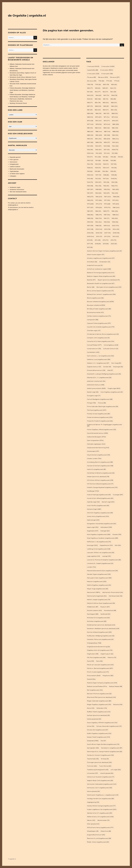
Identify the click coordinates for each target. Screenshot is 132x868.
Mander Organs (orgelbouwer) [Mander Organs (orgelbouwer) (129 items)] (99, 574)
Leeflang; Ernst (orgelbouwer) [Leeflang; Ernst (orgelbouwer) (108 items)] (99, 549)
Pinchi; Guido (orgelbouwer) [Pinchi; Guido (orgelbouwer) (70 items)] (98, 672)
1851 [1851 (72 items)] (106, 99)
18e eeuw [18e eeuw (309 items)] (103, 77)
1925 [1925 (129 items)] (98, 164)
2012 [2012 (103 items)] (116, 236)
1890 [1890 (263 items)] (99, 135)
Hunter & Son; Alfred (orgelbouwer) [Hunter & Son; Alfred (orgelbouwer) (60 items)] (100, 498)
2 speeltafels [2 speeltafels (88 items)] (93, 70)
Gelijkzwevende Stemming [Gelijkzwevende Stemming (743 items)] (98, 448)
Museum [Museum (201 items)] (105, 607)
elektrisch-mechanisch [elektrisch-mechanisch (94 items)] (96, 381)
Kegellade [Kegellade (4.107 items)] (93, 531)
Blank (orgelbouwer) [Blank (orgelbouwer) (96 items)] (95, 298)
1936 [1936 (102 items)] (90, 175)
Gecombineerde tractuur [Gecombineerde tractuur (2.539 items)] (97, 433)
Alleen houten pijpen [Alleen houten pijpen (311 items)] (96, 254)
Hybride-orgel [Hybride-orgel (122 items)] (93, 502)
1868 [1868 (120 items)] (115, 113)
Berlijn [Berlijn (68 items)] (91, 287)
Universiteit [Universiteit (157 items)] (93, 773)
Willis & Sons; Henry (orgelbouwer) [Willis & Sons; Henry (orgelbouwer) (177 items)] (100, 827)
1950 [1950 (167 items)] (98, 182)
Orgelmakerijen (14, 171)
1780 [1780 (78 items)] (90, 84)
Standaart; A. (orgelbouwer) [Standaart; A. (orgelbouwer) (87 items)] (112, 748)
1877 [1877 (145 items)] (90, 124)
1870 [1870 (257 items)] (98, 117)
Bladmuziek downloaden (17, 169)
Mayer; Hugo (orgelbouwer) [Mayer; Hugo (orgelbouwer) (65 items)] (98, 589)
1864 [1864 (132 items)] (114, 110)
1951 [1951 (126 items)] (106, 182)
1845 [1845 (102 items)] (90, 95)
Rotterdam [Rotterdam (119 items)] (102, 708)
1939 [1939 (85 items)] (114, 175)
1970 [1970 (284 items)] (99, 200)
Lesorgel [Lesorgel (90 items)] (106, 556)
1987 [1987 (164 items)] (107, 215)
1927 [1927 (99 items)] (114, 164)
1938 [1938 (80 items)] (106, 175)
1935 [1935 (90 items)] (113, 171)
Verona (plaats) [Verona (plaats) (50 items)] (93, 791)
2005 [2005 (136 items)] (90, 233)
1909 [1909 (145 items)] (90, 153)
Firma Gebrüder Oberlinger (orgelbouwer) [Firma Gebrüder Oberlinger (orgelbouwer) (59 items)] (103, 406)
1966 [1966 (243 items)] (99, 197)
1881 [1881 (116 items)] (90, 128)
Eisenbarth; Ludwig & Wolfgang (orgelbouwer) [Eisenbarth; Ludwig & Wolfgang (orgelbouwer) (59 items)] (104, 374)
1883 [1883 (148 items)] (106, 128)
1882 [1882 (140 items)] (98, 128)
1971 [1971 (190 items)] (107, 200)
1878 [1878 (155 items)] (99, 124)
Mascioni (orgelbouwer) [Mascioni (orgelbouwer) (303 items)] (97, 581)
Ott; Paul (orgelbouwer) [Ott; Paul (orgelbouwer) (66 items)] (96, 657)
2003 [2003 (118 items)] (107, 229)
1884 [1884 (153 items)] (115, 128)
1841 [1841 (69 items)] (90, 92)
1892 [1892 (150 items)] (115, 135)
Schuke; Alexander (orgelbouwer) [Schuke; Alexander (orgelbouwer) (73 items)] (109, 726)
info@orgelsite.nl (13, 205)
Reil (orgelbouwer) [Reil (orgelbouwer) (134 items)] (95, 690)
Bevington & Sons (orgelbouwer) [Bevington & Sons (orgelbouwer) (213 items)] (109, 287)
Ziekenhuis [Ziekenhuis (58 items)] (106, 831)
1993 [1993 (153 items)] (90, 222)
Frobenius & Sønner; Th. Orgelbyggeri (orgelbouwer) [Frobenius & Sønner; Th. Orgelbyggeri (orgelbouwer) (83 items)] (105, 425)
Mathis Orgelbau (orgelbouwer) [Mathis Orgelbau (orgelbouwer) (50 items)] (99, 585)
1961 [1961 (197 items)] (90, 193)
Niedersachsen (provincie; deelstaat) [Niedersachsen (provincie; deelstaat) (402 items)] (101, 625)
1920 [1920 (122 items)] (90, 160)
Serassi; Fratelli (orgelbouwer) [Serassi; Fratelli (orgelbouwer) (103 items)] (98, 737)
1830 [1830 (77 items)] (90, 88)
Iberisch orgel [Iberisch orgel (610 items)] (108, 502)
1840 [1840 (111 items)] (113, 88)
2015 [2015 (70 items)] (105, 240)
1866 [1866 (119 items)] (98, 113)
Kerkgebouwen (14, 164)
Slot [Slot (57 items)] (103, 741)
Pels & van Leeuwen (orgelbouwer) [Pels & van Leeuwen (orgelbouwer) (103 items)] (100, 665)
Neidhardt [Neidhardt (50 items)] (105, 614)
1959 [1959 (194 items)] (107, 189)
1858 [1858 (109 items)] (98, 106)
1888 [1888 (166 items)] (116, 131)
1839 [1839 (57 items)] (105, 88)
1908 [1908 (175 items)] (115, 150)
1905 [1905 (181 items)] (90, 150)
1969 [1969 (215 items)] (90, 200)
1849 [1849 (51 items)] (90, 99)
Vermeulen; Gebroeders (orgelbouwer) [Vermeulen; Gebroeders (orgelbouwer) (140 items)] (102, 784)
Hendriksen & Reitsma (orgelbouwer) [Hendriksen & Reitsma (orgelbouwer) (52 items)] (101, 473)
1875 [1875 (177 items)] (107, 121)
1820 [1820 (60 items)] (114, 84)
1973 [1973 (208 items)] (90, 204)
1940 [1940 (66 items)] (90, 179)
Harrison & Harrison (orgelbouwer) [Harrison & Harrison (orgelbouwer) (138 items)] (100, 466)
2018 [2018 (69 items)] (98, 244)
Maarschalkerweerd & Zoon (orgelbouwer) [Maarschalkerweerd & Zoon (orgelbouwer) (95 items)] (102, 571)
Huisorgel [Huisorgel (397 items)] (118, 495)
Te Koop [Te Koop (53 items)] (105, 759)
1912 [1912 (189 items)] (115, 153)
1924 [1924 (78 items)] (90, 164)
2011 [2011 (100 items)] (107, 236)
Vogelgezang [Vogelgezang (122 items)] (93, 802)
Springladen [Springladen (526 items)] (93, 748)
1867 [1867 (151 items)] (106, 113)
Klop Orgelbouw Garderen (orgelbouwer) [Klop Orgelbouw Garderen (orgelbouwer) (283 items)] (103, 538)
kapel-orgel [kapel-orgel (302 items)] (93, 527)
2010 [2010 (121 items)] (99, 236)
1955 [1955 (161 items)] (106, 186)
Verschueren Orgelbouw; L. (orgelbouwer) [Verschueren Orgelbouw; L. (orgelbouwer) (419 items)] (103, 795)
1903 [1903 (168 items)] (107, 146)
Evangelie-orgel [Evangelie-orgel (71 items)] (94, 396)
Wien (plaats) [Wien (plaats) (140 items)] (93, 824)
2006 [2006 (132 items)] (99, 233)
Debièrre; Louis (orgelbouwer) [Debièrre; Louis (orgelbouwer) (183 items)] (99, 359)
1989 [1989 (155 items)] (90, 218)
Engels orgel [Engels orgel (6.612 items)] (114, 388)
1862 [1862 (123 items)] (98, 110)
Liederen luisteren (15, 167)
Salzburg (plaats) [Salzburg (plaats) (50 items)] (94, 719)
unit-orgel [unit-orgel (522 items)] (116, 770)
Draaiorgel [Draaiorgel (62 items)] (118, 367)
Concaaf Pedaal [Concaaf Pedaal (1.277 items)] (94, 345)
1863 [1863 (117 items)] (106, 110)
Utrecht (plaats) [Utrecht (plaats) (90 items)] (107, 773)
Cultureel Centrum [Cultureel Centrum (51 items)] (111, 349)
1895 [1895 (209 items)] (107, 139)
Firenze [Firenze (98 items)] (102, 403)
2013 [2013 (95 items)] (90, 240)
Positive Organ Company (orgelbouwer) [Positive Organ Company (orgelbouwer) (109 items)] (102, 683)
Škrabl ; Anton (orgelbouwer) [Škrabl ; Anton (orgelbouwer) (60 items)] (98, 842)
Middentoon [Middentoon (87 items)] (93, 607)
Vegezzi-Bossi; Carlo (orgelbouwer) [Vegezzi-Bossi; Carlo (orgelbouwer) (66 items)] (100, 780)
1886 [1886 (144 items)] (99, 131)
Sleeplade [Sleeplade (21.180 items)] (93, 741)
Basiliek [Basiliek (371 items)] (91, 280)
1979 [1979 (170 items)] (107, 207)
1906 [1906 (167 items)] (98, 150)
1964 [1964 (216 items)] (115, 193)
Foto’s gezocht (14, 160)
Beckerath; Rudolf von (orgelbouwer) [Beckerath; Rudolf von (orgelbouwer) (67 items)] (101, 283)
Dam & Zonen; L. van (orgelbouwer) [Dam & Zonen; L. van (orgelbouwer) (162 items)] (100, 356)
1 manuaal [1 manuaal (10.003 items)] (93, 66)
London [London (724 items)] (91, 567)
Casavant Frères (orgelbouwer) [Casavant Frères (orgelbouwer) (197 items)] (99, 323)
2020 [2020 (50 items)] (114, 244)
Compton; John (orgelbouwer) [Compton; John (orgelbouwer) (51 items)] (98, 338)
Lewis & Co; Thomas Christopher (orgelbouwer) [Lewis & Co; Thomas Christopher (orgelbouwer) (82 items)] (104, 560)
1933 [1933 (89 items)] (97, 171)
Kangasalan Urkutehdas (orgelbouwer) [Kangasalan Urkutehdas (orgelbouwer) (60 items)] (102, 524)
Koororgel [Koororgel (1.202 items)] (92, 545)
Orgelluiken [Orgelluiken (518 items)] (93, 654)
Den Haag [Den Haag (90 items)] (116, 363)
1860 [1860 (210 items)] (114, 106)
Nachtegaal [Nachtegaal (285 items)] (93, 614)
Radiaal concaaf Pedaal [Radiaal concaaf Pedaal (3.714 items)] (97, 686)
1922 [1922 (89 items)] (105, 160)
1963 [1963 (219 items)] (106, 193)
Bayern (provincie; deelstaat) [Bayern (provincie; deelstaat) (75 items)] (109, 280)
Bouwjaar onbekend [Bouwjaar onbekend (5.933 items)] (96, 305)
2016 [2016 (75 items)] (113, 240)
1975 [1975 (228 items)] (107, 204)
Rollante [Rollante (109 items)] (118, 704)
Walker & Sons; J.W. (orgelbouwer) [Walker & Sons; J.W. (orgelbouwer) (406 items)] (100, 817)
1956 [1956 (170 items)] (114, 186)
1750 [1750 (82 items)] (101, 81)
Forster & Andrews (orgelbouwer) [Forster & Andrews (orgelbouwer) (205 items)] (100, 417)
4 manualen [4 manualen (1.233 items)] (93, 74)
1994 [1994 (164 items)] (98, 222)
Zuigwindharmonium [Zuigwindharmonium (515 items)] (96, 835)
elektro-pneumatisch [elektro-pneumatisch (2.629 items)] (96, 388)
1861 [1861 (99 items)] (90, 110)
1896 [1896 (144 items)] (115, 139)
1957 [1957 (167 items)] (90, 189)
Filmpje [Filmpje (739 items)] (91, 403)
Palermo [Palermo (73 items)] (112, 657)
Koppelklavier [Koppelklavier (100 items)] (106, 545)
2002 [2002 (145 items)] (99, 229)
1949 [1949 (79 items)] (90, 182)
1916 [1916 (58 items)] (113, 157)
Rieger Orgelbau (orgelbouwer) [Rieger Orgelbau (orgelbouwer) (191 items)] (99, 704)
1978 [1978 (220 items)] (99, 207)
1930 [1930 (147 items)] (106, 168)
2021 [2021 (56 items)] (90, 247)
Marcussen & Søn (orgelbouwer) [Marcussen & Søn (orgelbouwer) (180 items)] (99, 578)
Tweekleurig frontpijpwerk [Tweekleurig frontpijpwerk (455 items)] (98, 770)
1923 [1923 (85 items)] (113, 160)
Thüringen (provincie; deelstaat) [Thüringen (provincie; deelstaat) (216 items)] (99, 762)
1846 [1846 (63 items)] (98, 95)
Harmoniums (14, 162)
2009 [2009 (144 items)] (90, 236)
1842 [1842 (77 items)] (98, 92)
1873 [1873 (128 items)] (90, 121)
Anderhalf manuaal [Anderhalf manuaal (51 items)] (95, 265)
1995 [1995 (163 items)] (107, 222)
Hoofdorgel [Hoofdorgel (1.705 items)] (93, 491)
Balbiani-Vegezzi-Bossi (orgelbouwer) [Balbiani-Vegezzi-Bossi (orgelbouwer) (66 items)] (101, 276)
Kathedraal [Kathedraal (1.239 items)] (106, 527)
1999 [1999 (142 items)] (107, 226)
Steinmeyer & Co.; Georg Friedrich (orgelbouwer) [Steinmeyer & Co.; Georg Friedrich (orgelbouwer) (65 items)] (105, 752)
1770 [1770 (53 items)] (109, 81)
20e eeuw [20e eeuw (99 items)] (92, 81)
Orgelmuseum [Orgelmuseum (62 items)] (107, 654)
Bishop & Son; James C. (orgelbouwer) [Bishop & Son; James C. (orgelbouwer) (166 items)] (101, 294)
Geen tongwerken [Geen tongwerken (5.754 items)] (95, 440)
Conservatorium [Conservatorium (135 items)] (94, 349)
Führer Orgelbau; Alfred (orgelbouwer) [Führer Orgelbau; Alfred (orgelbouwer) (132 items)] (101, 430)
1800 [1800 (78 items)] (106, 84)
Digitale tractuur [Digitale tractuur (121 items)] (94, 367)
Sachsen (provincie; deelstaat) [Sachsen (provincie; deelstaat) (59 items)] (98, 715)
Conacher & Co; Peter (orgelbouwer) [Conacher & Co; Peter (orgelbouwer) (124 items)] (101, 341)
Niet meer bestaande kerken (18, 192)
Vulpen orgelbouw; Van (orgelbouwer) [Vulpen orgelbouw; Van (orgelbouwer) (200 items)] (102, 809)
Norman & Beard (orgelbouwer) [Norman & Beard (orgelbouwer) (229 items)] (99, 632)
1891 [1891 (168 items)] (107, 135)
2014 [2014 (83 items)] (98, 240)
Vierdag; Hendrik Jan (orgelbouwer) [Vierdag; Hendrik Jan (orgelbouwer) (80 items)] (101, 799)
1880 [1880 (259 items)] (116, 124)
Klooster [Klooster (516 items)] (117, 534)
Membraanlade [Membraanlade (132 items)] (116, 596)
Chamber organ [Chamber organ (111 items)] (94, 330)
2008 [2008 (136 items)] (116, 233)
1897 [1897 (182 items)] (90, 142)
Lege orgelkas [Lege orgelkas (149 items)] (93, 556)
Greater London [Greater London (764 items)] (94, 458)
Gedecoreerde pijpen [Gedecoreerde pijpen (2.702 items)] (96, 437)
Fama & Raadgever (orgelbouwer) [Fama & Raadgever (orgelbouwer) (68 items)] (100, 399)
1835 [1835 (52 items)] (98, 88)
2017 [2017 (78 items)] (90, 244)
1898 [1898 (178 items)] (99, 142)
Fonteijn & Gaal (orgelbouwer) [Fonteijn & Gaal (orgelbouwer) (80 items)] (99, 414)
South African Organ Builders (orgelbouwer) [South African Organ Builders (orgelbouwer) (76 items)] (103, 744)
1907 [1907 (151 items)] (107, 150)
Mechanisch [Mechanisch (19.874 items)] (94, 592)
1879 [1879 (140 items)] (107, 124)
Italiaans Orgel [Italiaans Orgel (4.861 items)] (94, 509)
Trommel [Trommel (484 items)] (92, 766)
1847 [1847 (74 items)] (106, 95)
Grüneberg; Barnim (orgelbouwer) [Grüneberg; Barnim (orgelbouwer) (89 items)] (100, 462)
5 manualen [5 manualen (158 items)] (107, 74)
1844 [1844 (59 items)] (113, 92)
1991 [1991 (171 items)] (107, 218)
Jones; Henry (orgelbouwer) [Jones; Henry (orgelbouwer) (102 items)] (98, 516)
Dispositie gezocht (15, 157)
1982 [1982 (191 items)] (98, 211)
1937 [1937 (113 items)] (98, 175)
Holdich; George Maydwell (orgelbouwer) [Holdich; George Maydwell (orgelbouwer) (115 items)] (102, 487)
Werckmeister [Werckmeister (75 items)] (103, 820)
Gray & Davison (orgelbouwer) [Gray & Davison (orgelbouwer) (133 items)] (98, 455)
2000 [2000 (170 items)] (115, 226)
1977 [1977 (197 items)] (90, 207)
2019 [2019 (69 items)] (106, 244)
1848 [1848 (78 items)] (114, 95)
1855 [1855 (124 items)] (106, 103)
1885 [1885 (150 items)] (90, 131)
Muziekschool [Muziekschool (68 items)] (110, 610)
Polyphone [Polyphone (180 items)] (108, 676)
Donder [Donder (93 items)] (107, 367)
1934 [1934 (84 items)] (105, 171)
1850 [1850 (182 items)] (98, 99)
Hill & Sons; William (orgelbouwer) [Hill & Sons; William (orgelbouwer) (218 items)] (100, 480)
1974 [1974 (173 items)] (99, 204)
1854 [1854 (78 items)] (98, 103)
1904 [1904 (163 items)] (115, 146)
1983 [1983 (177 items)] (106, 211)
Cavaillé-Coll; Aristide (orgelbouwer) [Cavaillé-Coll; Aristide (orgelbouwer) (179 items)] (101, 327)
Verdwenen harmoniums (17, 190)
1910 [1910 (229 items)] (99, 153)
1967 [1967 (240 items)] (107, 197)
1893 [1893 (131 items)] (90, 139)
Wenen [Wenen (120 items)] (91, 820)
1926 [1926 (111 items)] (106, 164)
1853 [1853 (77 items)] (90, 103)
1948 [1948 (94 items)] (114, 179)
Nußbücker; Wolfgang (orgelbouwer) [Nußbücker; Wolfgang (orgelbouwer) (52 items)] (101, 636)
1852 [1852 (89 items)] (113, 99)
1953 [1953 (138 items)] (90, 186)
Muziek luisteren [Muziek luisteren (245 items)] (94, 610)
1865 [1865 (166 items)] (90, 113)
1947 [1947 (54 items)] (106, 179)
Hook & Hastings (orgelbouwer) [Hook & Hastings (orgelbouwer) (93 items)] (99, 495)
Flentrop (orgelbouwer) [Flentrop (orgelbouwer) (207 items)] (97, 410)
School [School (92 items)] (91, 726)
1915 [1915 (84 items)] (106, 157)
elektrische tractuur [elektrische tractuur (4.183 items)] (96, 385)
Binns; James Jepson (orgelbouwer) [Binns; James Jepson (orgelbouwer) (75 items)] (100, 291)
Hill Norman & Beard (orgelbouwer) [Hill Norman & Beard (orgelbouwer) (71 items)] (100, 484)
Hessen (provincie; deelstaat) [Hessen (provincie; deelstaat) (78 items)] (98, 477)
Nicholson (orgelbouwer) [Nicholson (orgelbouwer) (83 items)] (97, 621)
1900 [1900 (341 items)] (115, 142)
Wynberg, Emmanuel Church (18, 103)
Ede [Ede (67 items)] (110, 370)
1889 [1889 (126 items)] (90, 135)
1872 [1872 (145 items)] (115, 117)
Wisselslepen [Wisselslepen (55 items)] (93, 831)
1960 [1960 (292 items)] (115, 189)
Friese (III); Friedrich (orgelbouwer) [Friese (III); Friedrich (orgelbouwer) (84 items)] (100, 421)
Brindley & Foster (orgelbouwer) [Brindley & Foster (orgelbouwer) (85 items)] (99, 309)
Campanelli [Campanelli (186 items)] (93, 320)
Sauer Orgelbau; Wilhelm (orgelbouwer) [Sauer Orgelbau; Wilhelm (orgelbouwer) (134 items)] (102, 723)
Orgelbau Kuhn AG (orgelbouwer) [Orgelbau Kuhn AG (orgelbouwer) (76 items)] (100, 650)
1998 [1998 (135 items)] (98, 226)
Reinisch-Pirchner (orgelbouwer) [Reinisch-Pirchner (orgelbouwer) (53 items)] (99, 694)
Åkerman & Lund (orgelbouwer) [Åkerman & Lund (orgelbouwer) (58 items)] (99, 838)
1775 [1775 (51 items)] (117, 81)
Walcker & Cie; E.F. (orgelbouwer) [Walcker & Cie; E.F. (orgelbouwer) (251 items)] (100, 813)
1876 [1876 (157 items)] (115, 121)
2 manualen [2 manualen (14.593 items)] (108, 66)
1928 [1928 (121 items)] (90, 168)
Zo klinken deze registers (17, 174)
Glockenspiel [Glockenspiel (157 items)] (93, 451)
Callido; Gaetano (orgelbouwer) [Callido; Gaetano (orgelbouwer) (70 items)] (99, 316)
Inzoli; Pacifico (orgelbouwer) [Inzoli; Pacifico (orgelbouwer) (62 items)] (98, 505)
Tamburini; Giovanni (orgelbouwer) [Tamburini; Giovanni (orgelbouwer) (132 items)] (100, 755)
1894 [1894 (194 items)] (98, 139)
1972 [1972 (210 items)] (115, 200)
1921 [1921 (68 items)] (98, 160)
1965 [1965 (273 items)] (90, 197)
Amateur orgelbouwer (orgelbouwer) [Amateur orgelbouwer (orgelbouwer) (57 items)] (101, 258)
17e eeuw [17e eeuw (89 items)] (91, 77)
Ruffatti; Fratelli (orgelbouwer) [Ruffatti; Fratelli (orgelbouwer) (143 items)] (99, 712)
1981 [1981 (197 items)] (90, 211)
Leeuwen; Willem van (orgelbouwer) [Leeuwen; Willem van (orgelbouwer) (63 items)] (101, 553)
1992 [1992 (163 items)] (115, 218)
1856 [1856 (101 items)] (114, 103)
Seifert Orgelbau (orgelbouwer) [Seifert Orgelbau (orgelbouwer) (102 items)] (99, 733)
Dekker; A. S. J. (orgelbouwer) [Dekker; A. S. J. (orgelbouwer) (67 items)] (98, 363)
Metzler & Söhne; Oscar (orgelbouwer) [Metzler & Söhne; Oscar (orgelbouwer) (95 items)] (101, 603)
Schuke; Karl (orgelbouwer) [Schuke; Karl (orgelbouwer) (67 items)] (98, 730)
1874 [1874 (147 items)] (98, 121)
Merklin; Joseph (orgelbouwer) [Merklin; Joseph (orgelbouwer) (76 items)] (99, 600)
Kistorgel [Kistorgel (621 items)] (105, 531)
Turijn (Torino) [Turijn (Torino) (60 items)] (105, 766)
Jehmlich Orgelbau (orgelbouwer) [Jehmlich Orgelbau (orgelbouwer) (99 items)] (100, 513)
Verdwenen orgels (15, 187)
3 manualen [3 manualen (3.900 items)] (107, 70)
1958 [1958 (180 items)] (99, 189)
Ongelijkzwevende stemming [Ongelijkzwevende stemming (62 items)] (98, 647)
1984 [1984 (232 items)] (115, 211)
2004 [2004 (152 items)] (116, 229)
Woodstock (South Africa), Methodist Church (23, 77)
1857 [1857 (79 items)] (90, 106)
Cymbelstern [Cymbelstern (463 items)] (93, 352)
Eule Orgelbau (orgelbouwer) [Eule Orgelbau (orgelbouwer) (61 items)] (112, 392)
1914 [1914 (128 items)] (98, 157)
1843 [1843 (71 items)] (105, 92)
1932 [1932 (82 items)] (90, 171)
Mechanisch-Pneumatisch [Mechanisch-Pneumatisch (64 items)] (113, 592)
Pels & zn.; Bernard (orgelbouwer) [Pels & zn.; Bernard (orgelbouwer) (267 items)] (100, 668)
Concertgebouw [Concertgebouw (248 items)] (111, 345)
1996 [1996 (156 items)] (115, 222)
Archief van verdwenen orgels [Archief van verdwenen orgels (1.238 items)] (99, 269)
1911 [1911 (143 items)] (107, 153)
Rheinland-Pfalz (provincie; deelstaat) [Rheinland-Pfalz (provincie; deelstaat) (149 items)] (101, 697)
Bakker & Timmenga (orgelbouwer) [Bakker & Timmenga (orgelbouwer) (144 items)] (101, 273)
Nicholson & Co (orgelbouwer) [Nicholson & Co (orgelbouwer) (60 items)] (98, 618)
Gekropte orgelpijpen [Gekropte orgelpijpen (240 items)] (96, 444)
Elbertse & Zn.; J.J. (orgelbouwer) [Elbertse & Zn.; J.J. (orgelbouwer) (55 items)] (99, 378)
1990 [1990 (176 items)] (98, 218)
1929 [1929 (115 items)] (98, 168)
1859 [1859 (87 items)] (106, 106)
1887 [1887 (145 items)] (107, 131)
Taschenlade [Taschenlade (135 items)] (93, 759)
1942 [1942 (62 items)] (98, 179)
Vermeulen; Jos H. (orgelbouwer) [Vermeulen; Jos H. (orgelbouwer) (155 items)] (100, 788)
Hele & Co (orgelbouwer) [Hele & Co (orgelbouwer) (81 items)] (96, 469)
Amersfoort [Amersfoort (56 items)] (92, 262)
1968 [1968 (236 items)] (116, 197)
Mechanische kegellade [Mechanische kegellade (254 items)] (97, 596)
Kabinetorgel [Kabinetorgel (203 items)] (93, 520)
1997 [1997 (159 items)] (90, 226)
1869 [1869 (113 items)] (90, 117)
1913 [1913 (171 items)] (90, 157)
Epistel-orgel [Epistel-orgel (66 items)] (93, 392)
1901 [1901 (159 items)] (90, 146)
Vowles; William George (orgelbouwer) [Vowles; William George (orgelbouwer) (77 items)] (101, 806)
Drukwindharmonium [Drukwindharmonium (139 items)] (96, 370)
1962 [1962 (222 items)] (98, 193)
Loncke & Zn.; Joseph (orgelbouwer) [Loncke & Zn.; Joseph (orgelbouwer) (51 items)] (100, 563)
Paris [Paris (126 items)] (99, 661)
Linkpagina (13, 176)
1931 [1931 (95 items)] (114, 168)
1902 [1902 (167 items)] (98, 146)
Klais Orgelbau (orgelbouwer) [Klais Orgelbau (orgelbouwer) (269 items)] (99, 534)
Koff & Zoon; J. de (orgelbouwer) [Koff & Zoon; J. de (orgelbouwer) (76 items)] (99, 542)
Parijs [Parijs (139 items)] (90, 661)
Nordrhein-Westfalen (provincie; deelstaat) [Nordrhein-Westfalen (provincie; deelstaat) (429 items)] (103, 628)
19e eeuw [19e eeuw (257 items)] (115, 77)
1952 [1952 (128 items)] (114, 182)
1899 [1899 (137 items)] (107, 142)
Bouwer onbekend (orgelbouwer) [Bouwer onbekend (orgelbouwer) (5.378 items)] (100, 302)
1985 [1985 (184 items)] (90, 215)
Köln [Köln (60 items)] (118, 545)
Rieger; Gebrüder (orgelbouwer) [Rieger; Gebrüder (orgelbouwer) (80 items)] (99, 701)
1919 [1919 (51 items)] (120, 157)
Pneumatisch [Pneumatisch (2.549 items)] (94, 676)
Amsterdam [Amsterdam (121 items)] (105, 262)
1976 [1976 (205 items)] (116, 204)
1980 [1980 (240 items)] (116, 207)
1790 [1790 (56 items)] (98, 84)
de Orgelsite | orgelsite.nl (27, 16)
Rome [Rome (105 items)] (91, 708)
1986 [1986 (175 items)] (99, 215)
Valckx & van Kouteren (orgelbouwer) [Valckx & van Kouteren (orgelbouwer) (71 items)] (101, 777)
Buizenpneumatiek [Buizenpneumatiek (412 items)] (95, 312)
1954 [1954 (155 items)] (98, 186)
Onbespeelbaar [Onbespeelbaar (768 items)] (94, 643)
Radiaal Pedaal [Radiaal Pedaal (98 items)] (116, 686)
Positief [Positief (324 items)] (91, 679)
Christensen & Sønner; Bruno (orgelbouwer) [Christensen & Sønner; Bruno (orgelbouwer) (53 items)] (103, 334)
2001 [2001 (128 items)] (90, 229)
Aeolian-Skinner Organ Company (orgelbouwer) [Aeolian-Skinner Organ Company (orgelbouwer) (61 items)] (104, 251)
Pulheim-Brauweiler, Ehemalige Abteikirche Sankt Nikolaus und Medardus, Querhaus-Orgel (22, 90)
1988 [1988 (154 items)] (115, 215)
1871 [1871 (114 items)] (107, 117)
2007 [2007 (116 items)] (107, 233)
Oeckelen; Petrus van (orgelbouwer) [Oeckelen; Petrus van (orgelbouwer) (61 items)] (100, 639)
